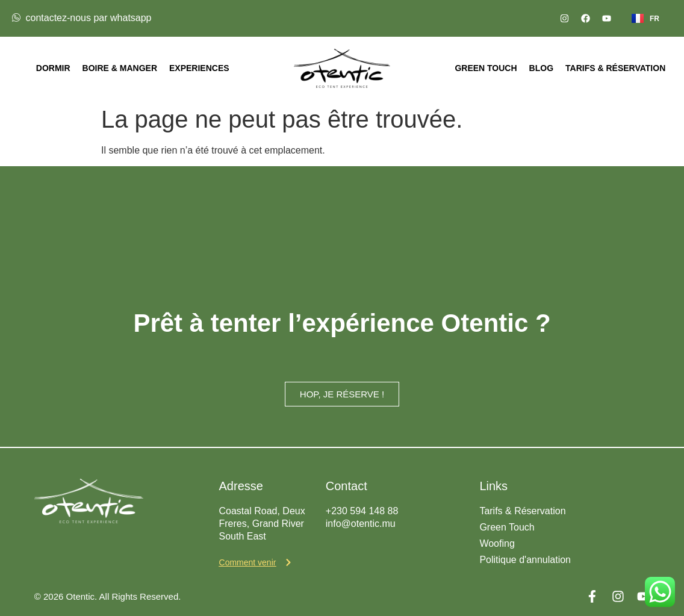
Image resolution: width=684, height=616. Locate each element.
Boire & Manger (120, 68)
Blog (541, 68)
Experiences (199, 68)
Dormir (53, 68)
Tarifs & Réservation (615, 68)
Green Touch (486, 68)
